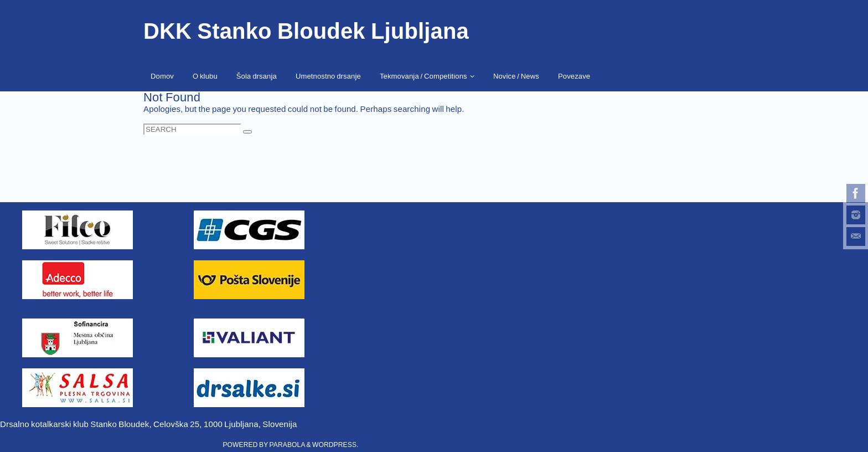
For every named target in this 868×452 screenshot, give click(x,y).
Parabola (287, 445)
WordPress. (335, 445)
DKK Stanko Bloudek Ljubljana (306, 31)
